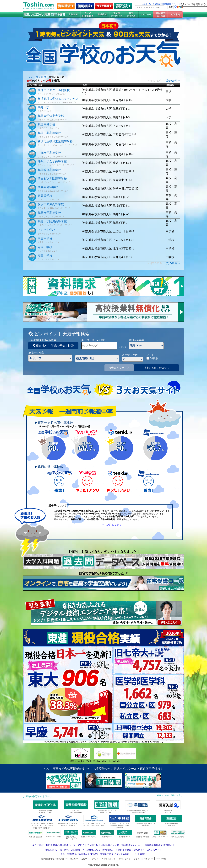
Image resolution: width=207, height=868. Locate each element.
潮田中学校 (45, 256)
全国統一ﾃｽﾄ (147, 4)
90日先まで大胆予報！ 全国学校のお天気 (98, 845)
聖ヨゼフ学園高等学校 (52, 179)
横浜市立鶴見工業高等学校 (55, 142)
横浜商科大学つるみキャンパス (58, 99)
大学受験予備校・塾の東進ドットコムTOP (59, 859)
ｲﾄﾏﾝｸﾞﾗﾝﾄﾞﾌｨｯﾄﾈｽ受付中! (42, 828)
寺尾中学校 (45, 247)
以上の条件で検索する (157, 368)
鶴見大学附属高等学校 (52, 221)
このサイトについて (90, 859)
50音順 (154, 358)
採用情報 (164, 4)
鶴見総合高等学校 (49, 170)
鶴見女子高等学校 (49, 213)
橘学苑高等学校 (48, 187)
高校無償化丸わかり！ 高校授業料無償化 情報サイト (148, 845)
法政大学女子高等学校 (52, 161)
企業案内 (156, 4)
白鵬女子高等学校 (49, 153)
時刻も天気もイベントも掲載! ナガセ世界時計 (123, 854)
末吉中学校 (45, 238)
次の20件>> (173, 81)
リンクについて (109, 859)
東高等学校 (45, 196)
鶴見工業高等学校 (49, 133)
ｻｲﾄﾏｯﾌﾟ (172, 4)
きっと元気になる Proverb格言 (98, 850)
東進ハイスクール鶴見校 (54, 90)
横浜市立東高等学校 (51, 204)
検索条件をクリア (119, 368)
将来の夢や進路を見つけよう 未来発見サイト (139, 850)
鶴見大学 (44, 107)
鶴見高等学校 (46, 124)
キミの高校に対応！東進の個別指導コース (54, 845)
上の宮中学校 (46, 230)
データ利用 (161, 859)
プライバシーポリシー (143, 859)
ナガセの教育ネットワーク (38, 796)
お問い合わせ (125, 859)
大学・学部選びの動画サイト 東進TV (79, 854)
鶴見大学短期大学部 (51, 116)
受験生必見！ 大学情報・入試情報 (63, 850)
